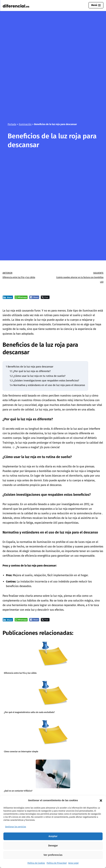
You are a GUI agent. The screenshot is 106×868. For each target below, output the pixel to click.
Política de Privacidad (57, 863)
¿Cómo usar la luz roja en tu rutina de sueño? (38, 376)
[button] (101, 801)
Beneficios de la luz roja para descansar (30, 367)
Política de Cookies (36, 863)
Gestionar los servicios (16, 827)
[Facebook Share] (34, 297)
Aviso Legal (73, 863)
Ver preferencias (53, 855)
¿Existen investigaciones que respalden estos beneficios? (44, 381)
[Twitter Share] (45, 297)
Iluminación (25, 124)
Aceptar (53, 836)
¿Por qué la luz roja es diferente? (30, 371)
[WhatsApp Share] (21, 297)
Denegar (53, 846)
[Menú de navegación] (96, 5)
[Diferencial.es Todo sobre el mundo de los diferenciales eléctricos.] (17, 6)
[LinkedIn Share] (8, 297)
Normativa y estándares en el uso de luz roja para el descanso (47, 385)
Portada (12, 124)
